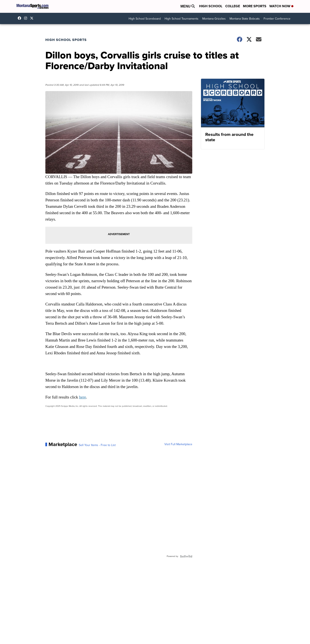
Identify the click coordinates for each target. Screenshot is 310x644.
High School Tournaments (182, 19)
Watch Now (281, 6)
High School (211, 6)
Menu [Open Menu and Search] (188, 6)
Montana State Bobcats (245, 19)
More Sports (255, 6)
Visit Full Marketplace (178, 444)
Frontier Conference (277, 19)
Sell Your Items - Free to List (97, 445)
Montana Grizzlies (214, 19)
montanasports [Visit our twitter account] (33, 18)
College (233, 6)
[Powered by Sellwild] (186, 556)
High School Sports (66, 40)
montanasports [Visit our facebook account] (20, 18)
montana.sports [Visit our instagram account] (27, 18)
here (83, 397)
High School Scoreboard (145, 19)
